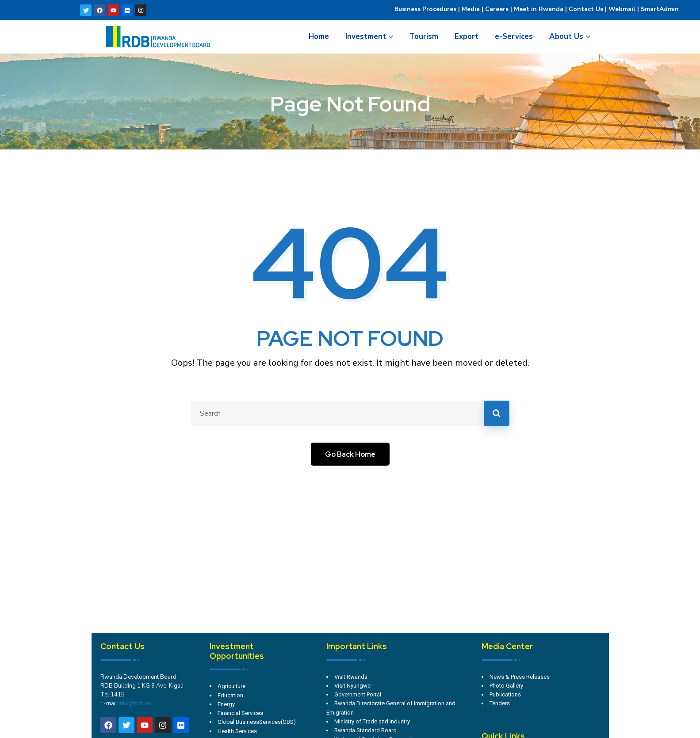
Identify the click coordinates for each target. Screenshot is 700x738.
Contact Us (586, 9)
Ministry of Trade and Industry (372, 721)
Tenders (500, 703)
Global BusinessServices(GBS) (257, 722)
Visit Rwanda (351, 677)
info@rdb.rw (135, 704)
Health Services (237, 731)
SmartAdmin (660, 9)
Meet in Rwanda (539, 9)
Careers (496, 9)
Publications (505, 694)
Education (230, 695)
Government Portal (358, 694)
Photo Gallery (506, 686)
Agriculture (231, 686)
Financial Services (240, 713)
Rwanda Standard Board (365, 730)
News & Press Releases (520, 677)
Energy (226, 704)
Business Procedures (425, 9)
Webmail (622, 9)
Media (471, 9)
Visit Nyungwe (352, 686)
